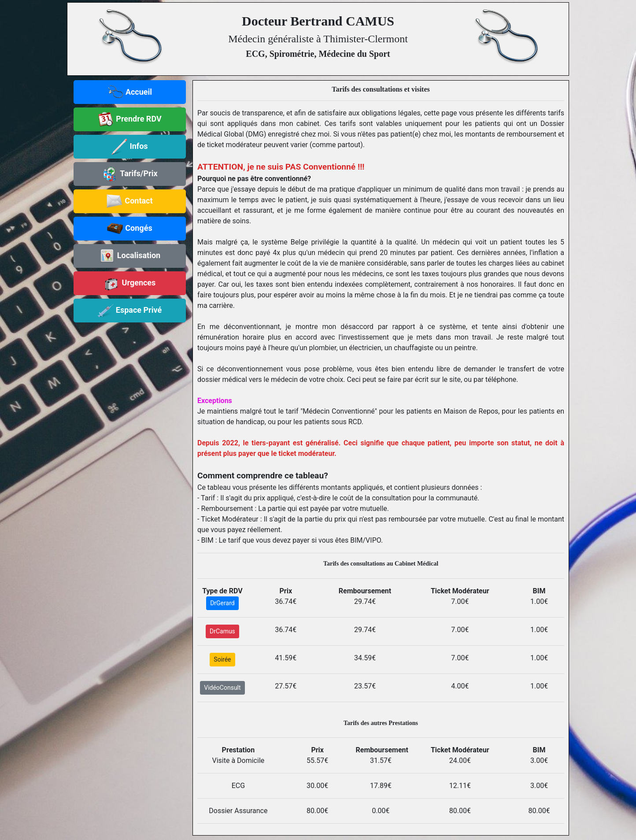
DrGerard (222, 603)
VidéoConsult (222, 688)
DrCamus (222, 631)
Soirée (222, 659)
